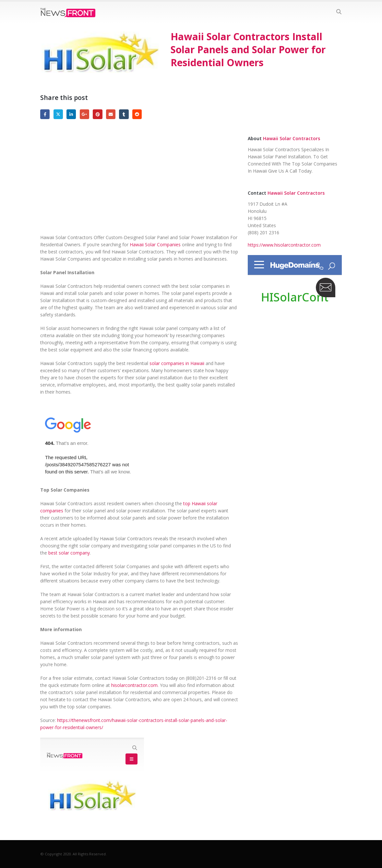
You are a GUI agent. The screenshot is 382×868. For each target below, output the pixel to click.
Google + (84, 114)
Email (111, 114)
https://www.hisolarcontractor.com (284, 245)
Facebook (45, 114)
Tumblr (124, 114)
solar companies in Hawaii (177, 363)
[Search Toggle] (339, 12)
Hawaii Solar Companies (155, 245)
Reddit (137, 114)
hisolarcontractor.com (134, 685)
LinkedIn (71, 114)
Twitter (58, 114)
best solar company (69, 553)
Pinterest (97, 114)
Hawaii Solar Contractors (292, 138)
